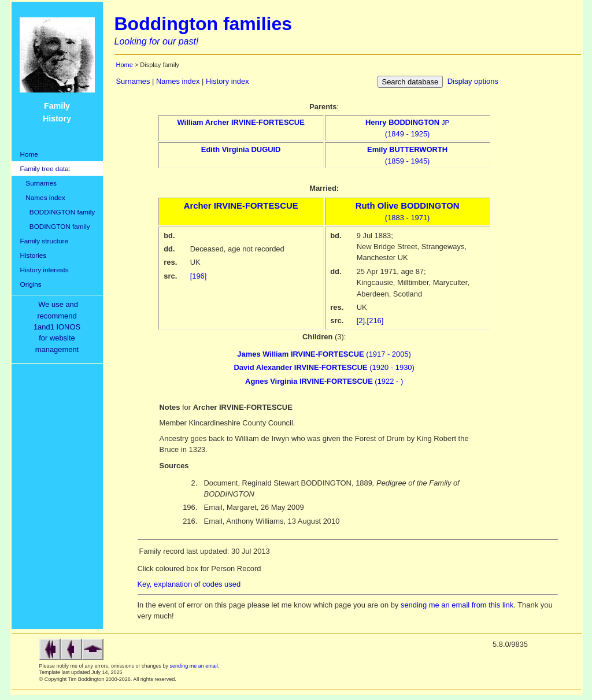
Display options (473, 81)
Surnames (38, 183)
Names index (43, 197)
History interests (45, 270)
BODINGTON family (55, 226)
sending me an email (194, 666)
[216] (375, 321)
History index (227, 81)
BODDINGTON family (58, 212)
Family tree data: (46, 168)
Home (29, 154)
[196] (199, 276)
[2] (361, 321)
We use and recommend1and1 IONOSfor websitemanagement (59, 327)
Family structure (45, 241)
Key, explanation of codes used (189, 584)
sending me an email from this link (457, 605)
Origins (31, 284)
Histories (34, 255)
